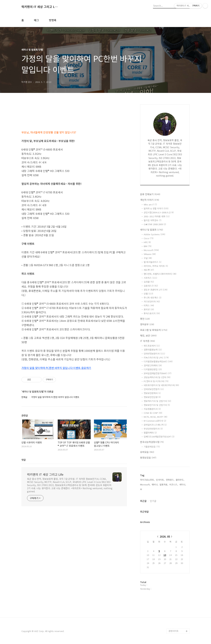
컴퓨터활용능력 (153, 350)
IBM (148, 246)
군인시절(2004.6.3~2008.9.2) (159, 212)
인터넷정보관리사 (154, 354)
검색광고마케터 (153, 365)
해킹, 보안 (148, 336)
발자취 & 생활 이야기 (156, 208)
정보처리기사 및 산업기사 (157, 401)
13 (165, 555)
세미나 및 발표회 (152, 230)
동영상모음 (148, 458)
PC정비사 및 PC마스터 (156, 381)
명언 (145, 319)
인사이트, (160, 480)
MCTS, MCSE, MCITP (156, 417)
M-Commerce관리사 (155, 421)
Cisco (149, 238)
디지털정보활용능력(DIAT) (158, 361)
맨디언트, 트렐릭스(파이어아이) (160, 274)
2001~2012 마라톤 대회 (157, 216)
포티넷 (149, 309)
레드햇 (149, 270)
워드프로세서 (152, 346)
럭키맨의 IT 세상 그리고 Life (40, 7)
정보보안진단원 (152, 397)
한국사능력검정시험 (152, 442)
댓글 (24, 460)
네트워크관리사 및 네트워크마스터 (161, 385)
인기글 (153, 501)
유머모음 (147, 452)
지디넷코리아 (152, 301)
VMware (150, 254)
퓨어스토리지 (152, 313)
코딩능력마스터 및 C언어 (157, 377)
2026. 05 (165, 537)
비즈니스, (174, 484)
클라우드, (180, 480)
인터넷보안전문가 (154, 389)
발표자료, (164, 484)
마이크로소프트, (147, 480)
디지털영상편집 (153, 369)
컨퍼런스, (170, 480)
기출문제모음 (152, 447)
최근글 (143, 501)
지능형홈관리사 (152, 409)
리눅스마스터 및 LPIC (156, 357)
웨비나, (155, 484)
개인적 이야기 (150, 200)
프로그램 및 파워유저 (154, 330)
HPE (147, 242)
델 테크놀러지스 (153, 262)
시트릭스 (150, 278)
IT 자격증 (148, 341)
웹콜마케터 (150, 433)
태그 (36, 20)
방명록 (53, 20)
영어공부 (147, 324)
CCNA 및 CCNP (153, 413)
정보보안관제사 (152, 393)
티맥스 (149, 305)
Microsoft (151, 250)
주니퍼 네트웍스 (153, 298)
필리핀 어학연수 (153, 220)
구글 (148, 258)
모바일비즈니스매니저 (155, 425)
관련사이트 (174, 631)
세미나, (183, 484)
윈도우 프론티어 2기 (156, 290)
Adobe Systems (154, 234)
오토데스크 (151, 286)
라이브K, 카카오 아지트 (156, 266)
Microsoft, (145, 484)
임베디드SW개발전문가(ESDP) (159, 437)
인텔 (148, 294)
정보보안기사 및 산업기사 (157, 405)
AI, (141, 489)
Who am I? (150, 204)
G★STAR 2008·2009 (155, 224)
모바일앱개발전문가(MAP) (158, 373)
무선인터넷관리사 (153, 429)
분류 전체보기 (150, 194)
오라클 (149, 282)
